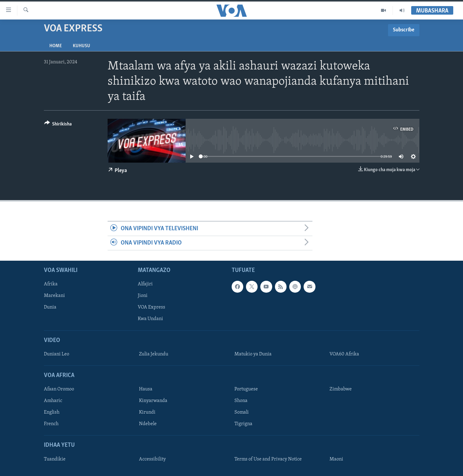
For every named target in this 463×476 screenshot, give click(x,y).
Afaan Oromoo (59, 390)
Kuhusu (82, 46)
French (51, 424)
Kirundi (147, 413)
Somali (242, 413)
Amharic (53, 401)
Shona (241, 401)
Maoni (336, 459)
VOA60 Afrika (344, 354)
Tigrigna (243, 424)
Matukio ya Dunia (253, 354)
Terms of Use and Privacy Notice (268, 459)
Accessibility (152, 459)
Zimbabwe (341, 390)
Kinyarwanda (153, 401)
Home (56, 46)
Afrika (51, 284)
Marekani (54, 296)
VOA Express (151, 308)
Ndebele (148, 424)
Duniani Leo (57, 354)
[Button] (58, 125)
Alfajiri (145, 284)
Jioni (143, 296)
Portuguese (246, 390)
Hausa (146, 390)
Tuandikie (55, 459)
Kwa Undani (150, 319)
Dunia (50, 308)
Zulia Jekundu (154, 354)
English (52, 413)
